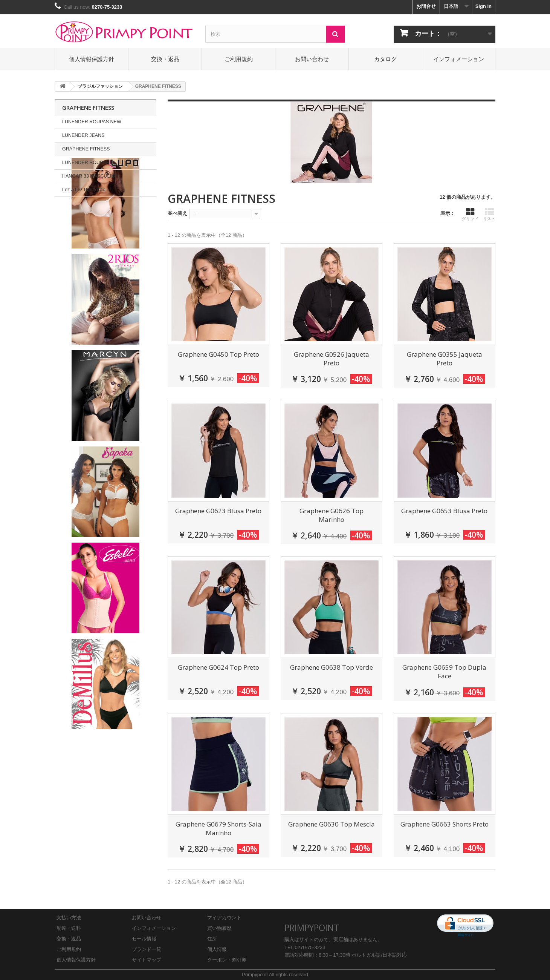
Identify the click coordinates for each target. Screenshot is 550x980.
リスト (489, 214)
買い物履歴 (219, 928)
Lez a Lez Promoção (84, 190)
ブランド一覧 (147, 949)
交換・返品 (165, 59)
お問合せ (426, 6)
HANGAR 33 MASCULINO (90, 176)
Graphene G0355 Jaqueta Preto (445, 359)
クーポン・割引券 (227, 960)
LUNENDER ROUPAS (86, 163)
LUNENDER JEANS (83, 135)
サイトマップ (147, 960)
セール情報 (144, 939)
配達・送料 (69, 928)
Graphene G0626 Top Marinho (332, 515)
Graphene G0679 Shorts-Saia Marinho (218, 828)
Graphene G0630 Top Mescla (332, 824)
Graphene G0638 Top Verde (332, 667)
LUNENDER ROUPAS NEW (92, 122)
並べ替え (177, 213)
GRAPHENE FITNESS (86, 149)
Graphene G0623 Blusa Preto (218, 511)
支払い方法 (69, 918)
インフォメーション (459, 59)
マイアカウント (224, 918)
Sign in (484, 6)
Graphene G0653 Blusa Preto (444, 511)
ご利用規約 (239, 59)
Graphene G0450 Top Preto (218, 354)
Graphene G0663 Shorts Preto (445, 824)
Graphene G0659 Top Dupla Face (444, 672)
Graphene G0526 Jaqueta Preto (332, 359)
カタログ (385, 59)
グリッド (470, 214)
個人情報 (217, 949)
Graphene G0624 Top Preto (218, 667)
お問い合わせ (312, 59)
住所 (212, 939)
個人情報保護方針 (92, 59)
